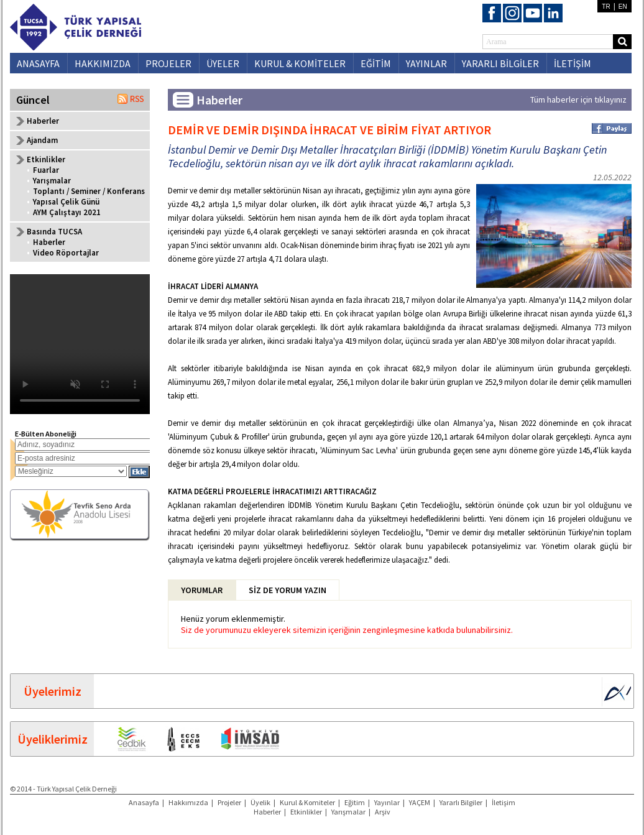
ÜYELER (223, 63)
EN (623, 7)
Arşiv (383, 812)
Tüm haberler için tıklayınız (578, 99)
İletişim (504, 802)
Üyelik (260, 802)
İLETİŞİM (573, 63)
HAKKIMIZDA (103, 63)
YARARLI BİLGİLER (500, 63)
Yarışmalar (52, 181)
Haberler (43, 121)
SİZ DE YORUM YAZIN (287, 590)
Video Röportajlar (66, 253)
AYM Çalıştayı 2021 (67, 212)
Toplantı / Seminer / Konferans (89, 191)
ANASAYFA (38, 63)
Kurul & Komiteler (307, 802)
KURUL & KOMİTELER (300, 63)
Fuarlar (46, 170)
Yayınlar (387, 802)
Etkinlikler (306, 812)
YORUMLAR (202, 590)
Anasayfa (144, 802)
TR (606, 7)
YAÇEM (420, 802)
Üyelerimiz (53, 691)
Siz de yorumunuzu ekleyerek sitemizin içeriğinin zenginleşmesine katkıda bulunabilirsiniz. (347, 630)
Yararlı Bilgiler (461, 802)
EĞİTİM (376, 63)
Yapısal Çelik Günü (66, 202)
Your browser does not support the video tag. (80, 344)
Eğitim (355, 802)
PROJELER (168, 63)
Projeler (229, 802)
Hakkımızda (188, 802)
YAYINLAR (426, 63)
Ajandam (42, 140)
